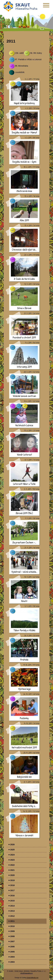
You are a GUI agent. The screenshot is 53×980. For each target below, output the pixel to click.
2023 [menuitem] (12, 860)
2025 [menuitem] (12, 850)
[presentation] (46, 6)
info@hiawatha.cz (26, 973)
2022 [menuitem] (12, 865)
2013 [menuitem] (12, 911)
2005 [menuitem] (12, 952)
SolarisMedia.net (33, 978)
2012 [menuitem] (12, 916)
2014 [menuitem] (12, 906)
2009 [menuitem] (12, 931)
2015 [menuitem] (12, 901)
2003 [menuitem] (12, 962)
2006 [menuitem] (12, 947)
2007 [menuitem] (12, 941)
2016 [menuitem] (12, 896)
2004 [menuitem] (12, 957)
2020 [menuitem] (12, 875)
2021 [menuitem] (12, 870)
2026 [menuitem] (12, 845)
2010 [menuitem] (12, 926)
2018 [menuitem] (12, 885)
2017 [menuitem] (12, 890)
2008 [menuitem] (12, 936)
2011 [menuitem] (12, 921)
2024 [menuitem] (12, 855)
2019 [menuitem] (12, 880)
